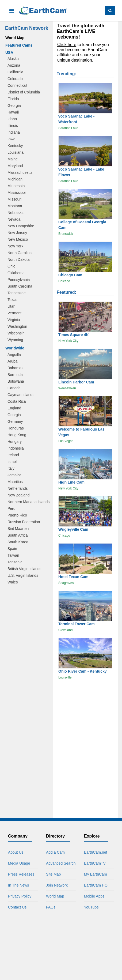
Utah (12, 306)
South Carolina (20, 286)
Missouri (14, 199)
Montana (15, 206)
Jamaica (14, 475)
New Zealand (19, 495)
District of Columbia (24, 92)
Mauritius (15, 482)
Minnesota (16, 186)
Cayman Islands (21, 395)
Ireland (13, 455)
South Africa (18, 535)
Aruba (12, 361)
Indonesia (16, 448)
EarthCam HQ (96, 885)
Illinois (13, 126)
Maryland (15, 166)
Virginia (14, 320)
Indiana (14, 132)
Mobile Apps (94, 896)
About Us (16, 852)
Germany (15, 421)
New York (15, 246)
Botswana (16, 381)
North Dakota (18, 259)
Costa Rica (17, 401)
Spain (12, 549)
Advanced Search (61, 863)
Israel (12, 462)
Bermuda (15, 375)
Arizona (14, 65)
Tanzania (15, 562)
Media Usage (19, 863)
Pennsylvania (19, 280)
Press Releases (21, 874)
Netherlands (18, 488)
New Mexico (18, 239)
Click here (67, 45)
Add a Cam (55, 852)
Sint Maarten (18, 529)
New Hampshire (21, 226)
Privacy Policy (20, 896)
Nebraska (16, 213)
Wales (13, 582)
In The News (18, 885)
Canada (14, 388)
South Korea (18, 542)
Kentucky (15, 146)
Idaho (12, 119)
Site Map (53, 874)
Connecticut (17, 85)
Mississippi (17, 193)
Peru (12, 508)
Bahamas (15, 368)
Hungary (15, 442)
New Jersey (17, 233)
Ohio (12, 266)
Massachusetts (20, 172)
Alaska (13, 59)
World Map (15, 38)
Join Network (57, 885)
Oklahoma (16, 273)
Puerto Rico (17, 515)
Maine (13, 159)
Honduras (16, 428)
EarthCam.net (96, 852)
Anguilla (14, 355)
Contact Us (17, 907)
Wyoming (15, 340)
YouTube (91, 907)
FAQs (51, 907)
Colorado (15, 79)
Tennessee (17, 293)
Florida (13, 99)
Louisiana (16, 152)
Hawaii (13, 112)
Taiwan (13, 555)
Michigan (15, 179)
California (15, 72)
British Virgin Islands (24, 569)
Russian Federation (24, 522)
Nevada (14, 219)
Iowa (12, 139)
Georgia (14, 105)
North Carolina (20, 253)
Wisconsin (16, 333)
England (14, 408)
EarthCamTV (95, 863)
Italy (11, 468)
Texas (12, 300)
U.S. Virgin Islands (23, 575)
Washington (17, 326)
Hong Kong (17, 435)
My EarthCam (96, 874)
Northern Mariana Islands (28, 502)
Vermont (14, 313)
